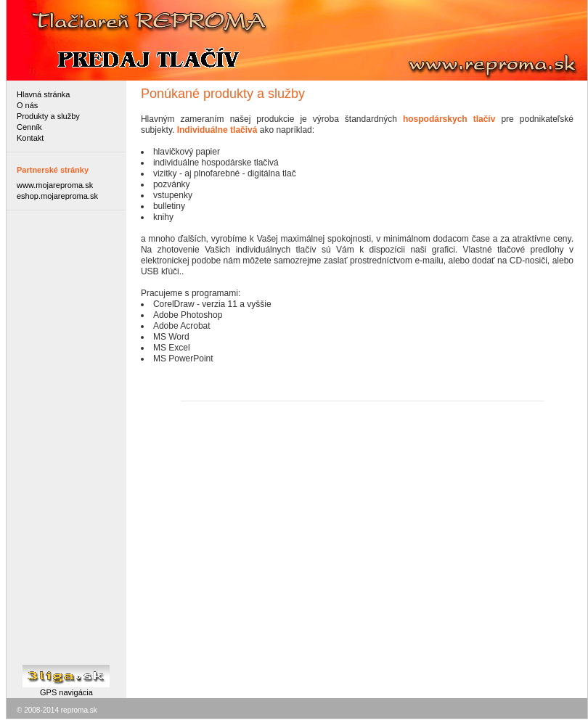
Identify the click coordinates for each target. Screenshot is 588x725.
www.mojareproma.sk (55, 185)
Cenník (29, 127)
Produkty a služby (48, 116)
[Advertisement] (66, 436)
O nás (27, 105)
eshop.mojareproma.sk (57, 196)
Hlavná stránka (43, 94)
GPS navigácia (66, 692)
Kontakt (30, 138)
